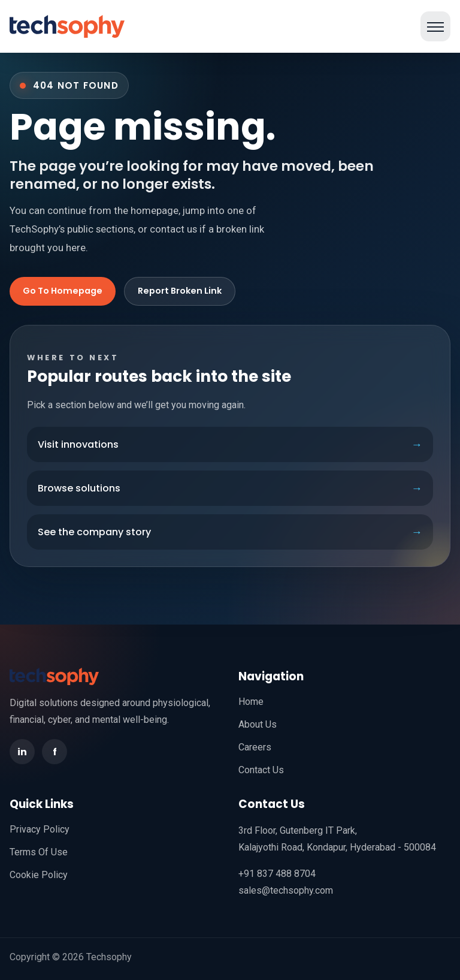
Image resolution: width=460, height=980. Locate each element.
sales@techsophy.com (286, 890)
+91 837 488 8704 (277, 874)
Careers (255, 747)
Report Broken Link (180, 291)
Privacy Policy (40, 829)
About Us (258, 724)
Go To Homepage (63, 291)
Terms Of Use (39, 852)
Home (251, 702)
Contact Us (261, 770)
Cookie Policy (39, 875)
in (22, 752)
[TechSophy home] (67, 26)
